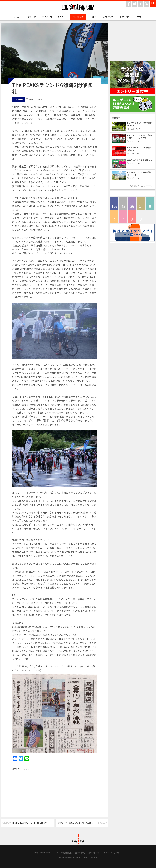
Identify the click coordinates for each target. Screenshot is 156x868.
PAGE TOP (78, 839)
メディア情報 (141, 203)
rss (147, 4)
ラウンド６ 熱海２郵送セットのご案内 (75, 823)
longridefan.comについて (46, 853)
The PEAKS (78, 17)
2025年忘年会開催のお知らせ (140, 160)
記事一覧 (31, 17)
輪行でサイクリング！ (114, 217)
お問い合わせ (93, 853)
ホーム (16, 17)
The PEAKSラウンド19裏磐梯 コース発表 (140, 174)
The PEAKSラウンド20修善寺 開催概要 (139, 124)
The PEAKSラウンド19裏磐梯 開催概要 (139, 149)
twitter (135, 4)
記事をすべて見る (138, 186)
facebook (129, 4)
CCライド (125, 17)
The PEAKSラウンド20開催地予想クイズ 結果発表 (139, 137)
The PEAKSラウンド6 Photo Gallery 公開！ (33, 823)
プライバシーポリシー (112, 853)
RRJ (94, 17)
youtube (141, 4)
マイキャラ (47, 17)
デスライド (62, 17)
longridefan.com (78, 8)
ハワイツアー (109, 17)
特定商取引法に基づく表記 (73, 853)
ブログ (140, 17)
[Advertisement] (37, 792)
